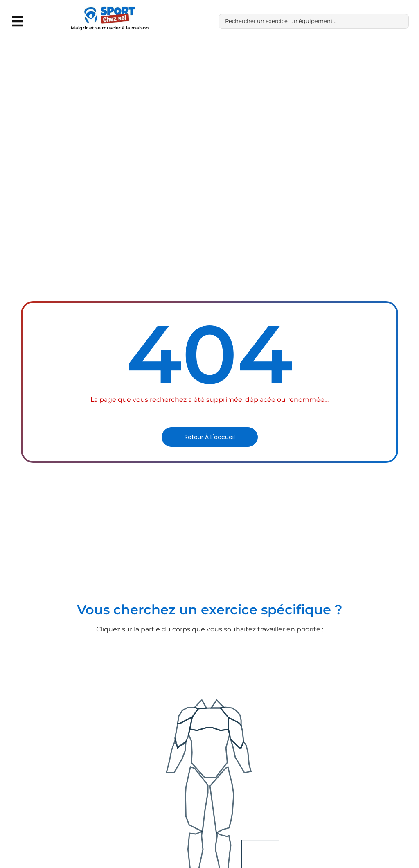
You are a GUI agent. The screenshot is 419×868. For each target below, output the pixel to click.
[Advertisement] (209, 104)
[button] (17, 21)
